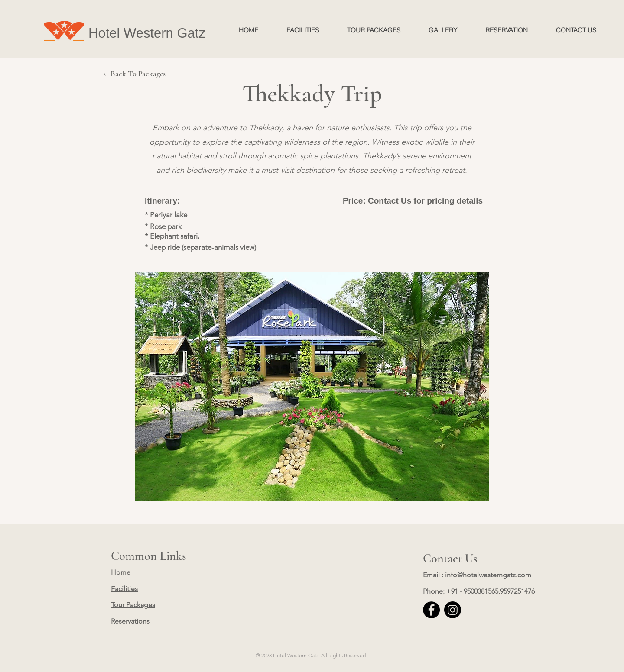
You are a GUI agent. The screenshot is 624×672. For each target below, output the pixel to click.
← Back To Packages (135, 74)
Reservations (130, 621)
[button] (312, 386)
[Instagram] (453, 610)
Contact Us (390, 201)
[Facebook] (431, 610)
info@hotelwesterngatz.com (488, 575)
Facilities (124, 589)
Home (121, 572)
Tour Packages (133, 605)
